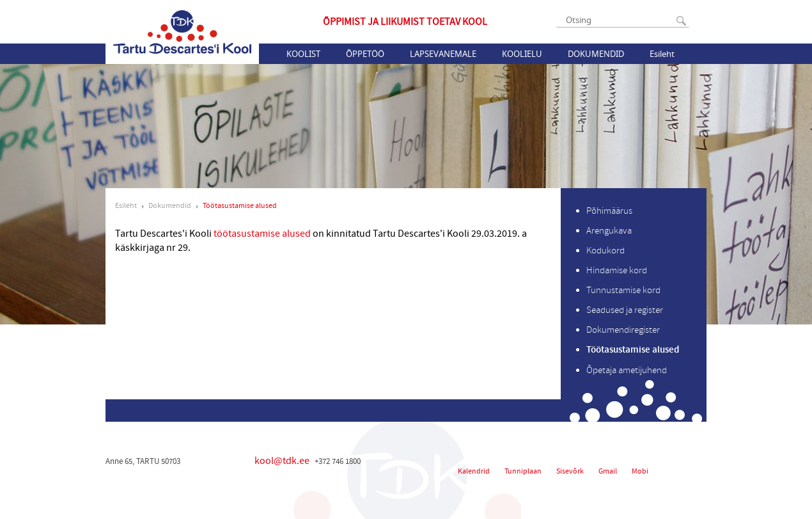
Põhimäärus (609, 211)
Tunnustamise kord (623, 290)
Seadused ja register (625, 310)
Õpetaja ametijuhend (627, 370)
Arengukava (609, 231)
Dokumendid (596, 54)
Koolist (303, 54)
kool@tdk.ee (282, 461)
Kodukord (605, 251)
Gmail (608, 471)
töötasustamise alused (271, 234)
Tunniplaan (523, 471)
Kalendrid (474, 471)
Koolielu (522, 54)
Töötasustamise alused (240, 206)
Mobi (640, 471)
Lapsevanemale (443, 54)
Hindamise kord (617, 270)
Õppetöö (365, 54)
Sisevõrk (570, 471)
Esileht (662, 54)
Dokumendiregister (623, 330)
